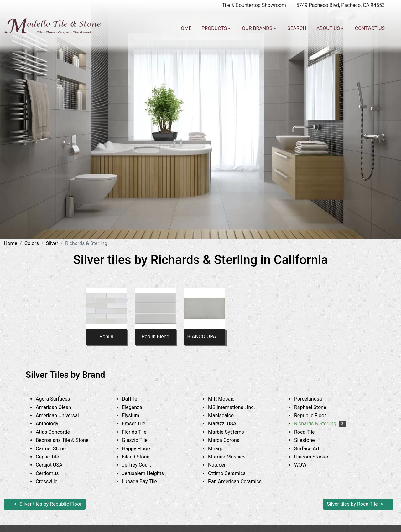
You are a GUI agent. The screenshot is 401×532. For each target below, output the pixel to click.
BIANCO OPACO (205, 337)
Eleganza (138, 407)
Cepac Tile (52, 457)
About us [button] (329, 28)
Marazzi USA (227, 424)
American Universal (62, 415)
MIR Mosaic (227, 399)
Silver (52, 243)
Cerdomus (53, 473)
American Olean (59, 407)
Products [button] (215, 28)
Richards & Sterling (320, 424)
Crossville (51, 481)
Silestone (309, 440)
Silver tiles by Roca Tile (352, 504)
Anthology (53, 424)
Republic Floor (315, 415)
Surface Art (313, 449)
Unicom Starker (316, 457)
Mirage (221, 449)
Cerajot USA (54, 465)
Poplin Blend (156, 337)
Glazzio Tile (141, 440)
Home (184, 28)
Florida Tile (140, 432)
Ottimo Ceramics (233, 473)
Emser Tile (141, 424)
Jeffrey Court (141, 465)
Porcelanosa (314, 399)
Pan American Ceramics (241, 481)
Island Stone (141, 457)
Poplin (106, 337)
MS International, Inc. (237, 407)
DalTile (135, 399)
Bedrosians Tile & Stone (68, 440)
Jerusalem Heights (148, 473)
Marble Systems (232, 432)
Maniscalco (226, 415)
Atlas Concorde (59, 432)
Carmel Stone (55, 449)
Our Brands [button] (258, 28)
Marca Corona (229, 440)
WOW (305, 465)
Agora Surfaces (58, 399)
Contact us (370, 28)
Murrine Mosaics (232, 457)
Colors (32, 243)
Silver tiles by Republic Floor (51, 504)
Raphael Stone (315, 407)
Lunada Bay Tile (146, 481)
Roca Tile (309, 432)
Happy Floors (143, 449)
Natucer (222, 465)
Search (297, 28)
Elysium (135, 415)
